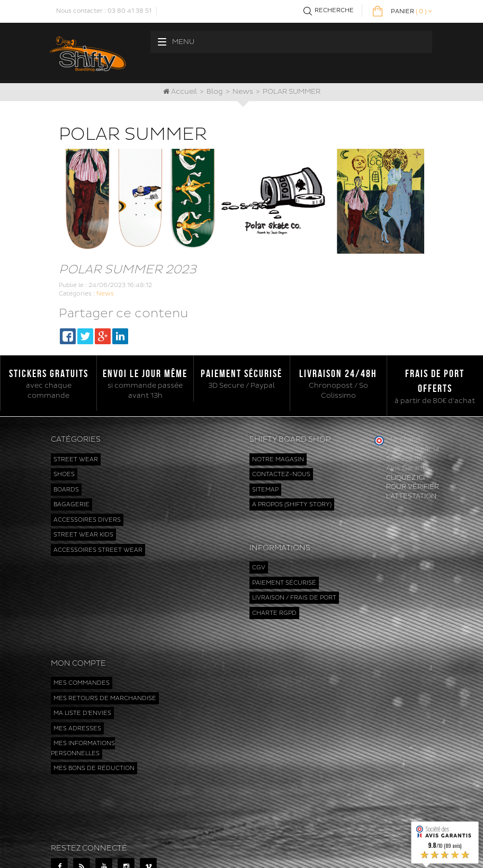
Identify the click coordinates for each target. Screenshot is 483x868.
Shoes (64, 474)
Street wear (76, 459)
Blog (215, 92)
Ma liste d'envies (82, 664)
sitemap (265, 490)
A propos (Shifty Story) (292, 504)
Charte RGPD (274, 592)
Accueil (180, 92)
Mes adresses (77, 679)
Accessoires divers (87, 520)
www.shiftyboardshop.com (297, 849)
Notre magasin (278, 459)
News (243, 92)
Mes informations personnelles (83, 699)
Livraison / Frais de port (294, 576)
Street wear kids (83, 535)
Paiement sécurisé (284, 562)
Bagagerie (71, 504)
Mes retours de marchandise (105, 648)
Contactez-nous (281, 474)
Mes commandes (82, 634)
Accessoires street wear (98, 550)
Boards (66, 490)
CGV (259, 546)
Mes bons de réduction (94, 719)
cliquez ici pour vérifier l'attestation (413, 487)
